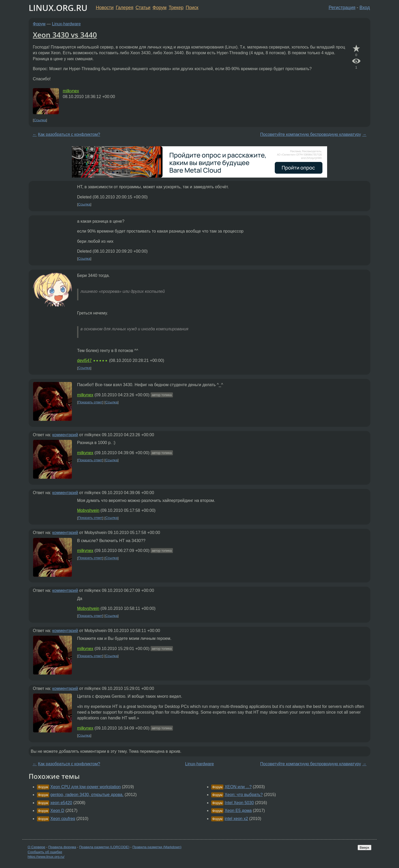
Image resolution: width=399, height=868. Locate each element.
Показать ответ (90, 402)
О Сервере (36, 847)
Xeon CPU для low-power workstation (85, 787)
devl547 (84, 360)
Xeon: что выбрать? (244, 795)
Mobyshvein (88, 510)
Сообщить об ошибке (45, 852)
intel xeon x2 (236, 819)
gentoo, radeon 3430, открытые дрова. (87, 795)
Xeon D (57, 811)
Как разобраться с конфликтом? (69, 134)
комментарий (65, 435)
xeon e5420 (61, 803)
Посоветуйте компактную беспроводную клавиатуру (311, 134)
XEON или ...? (238, 787)
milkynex (71, 91)
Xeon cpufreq (63, 819)
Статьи (143, 8)
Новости (105, 8)
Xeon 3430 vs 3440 (65, 35)
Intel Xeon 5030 (239, 803)
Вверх (364, 848)
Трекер (176, 8)
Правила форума (62, 847)
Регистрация (342, 8)
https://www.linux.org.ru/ (46, 857)
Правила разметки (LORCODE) (104, 847)
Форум (160, 8)
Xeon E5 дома (238, 811)
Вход (365, 8)
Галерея (125, 8)
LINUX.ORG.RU (58, 8)
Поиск (192, 8)
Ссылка (40, 120)
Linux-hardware (66, 24)
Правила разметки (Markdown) (157, 847)
